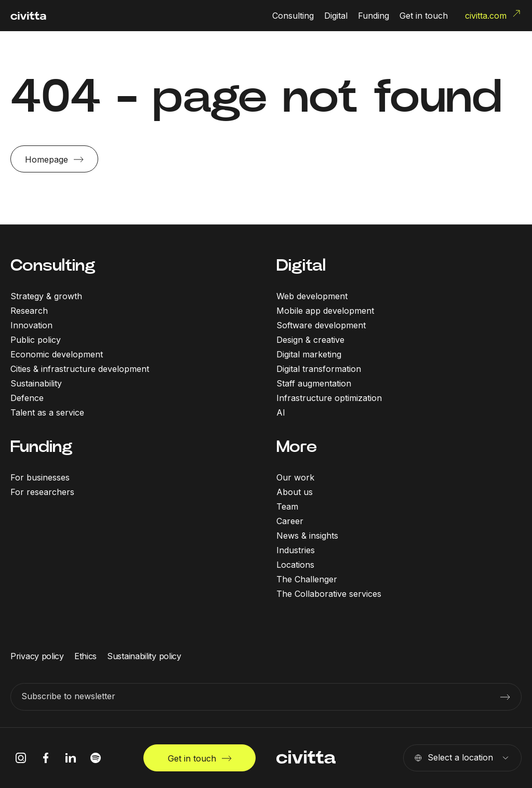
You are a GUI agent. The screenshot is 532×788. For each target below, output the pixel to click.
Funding (42, 446)
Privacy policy (37, 656)
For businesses (40, 477)
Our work (295, 477)
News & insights (307, 536)
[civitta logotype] (28, 16)
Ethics (85, 656)
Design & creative (310, 340)
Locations (295, 565)
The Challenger (307, 579)
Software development (321, 325)
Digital (301, 265)
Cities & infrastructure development (80, 369)
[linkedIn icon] (71, 758)
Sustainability (36, 383)
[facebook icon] (46, 758)
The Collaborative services (329, 594)
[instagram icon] (21, 758)
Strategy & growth (46, 296)
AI (281, 412)
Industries (296, 550)
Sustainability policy (144, 656)
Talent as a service (47, 412)
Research (29, 311)
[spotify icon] (96, 758)
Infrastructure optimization (329, 398)
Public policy (36, 340)
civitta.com (493, 15)
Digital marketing (309, 354)
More (297, 446)
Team (287, 506)
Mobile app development (325, 311)
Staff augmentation (314, 383)
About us (295, 492)
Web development (312, 296)
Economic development (57, 354)
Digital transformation (319, 369)
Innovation (31, 325)
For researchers (42, 492)
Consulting (53, 265)
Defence (27, 398)
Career (290, 521)
